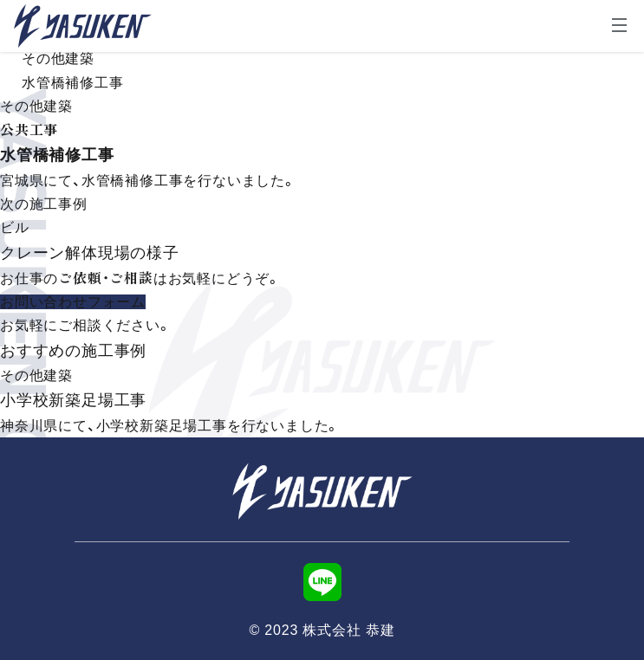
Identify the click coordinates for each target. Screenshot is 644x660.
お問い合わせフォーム (73, 302)
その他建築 (58, 58)
